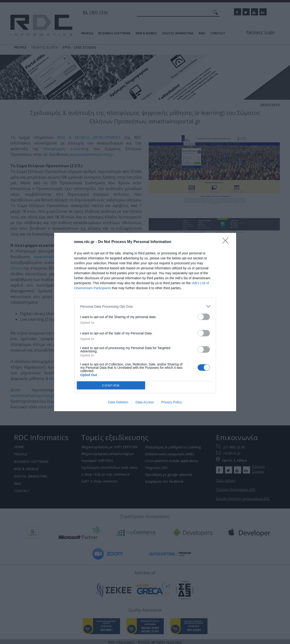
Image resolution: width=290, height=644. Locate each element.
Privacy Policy (171, 402)
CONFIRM (111, 385)
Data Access (145, 402)
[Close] (227, 242)
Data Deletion (118, 402)
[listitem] (145, 306)
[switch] (204, 317)
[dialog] (145, 322)
